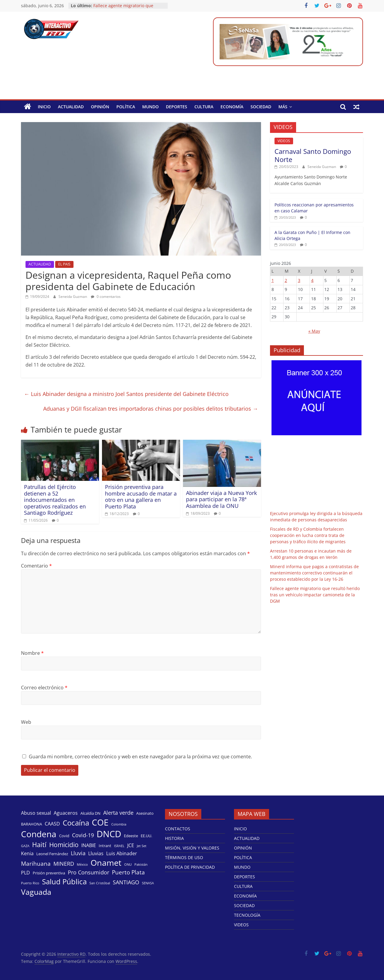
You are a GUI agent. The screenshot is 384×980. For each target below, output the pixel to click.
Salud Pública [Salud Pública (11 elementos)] (64, 881)
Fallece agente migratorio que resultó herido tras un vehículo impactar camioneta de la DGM (315, 595)
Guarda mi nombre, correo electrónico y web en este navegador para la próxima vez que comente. (140, 757)
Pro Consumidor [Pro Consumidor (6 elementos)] (88, 872)
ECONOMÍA (232, 107)
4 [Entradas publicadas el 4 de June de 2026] (312, 280)
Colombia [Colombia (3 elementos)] (119, 824)
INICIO (44, 107)
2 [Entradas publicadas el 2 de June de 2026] (286, 280)
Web (26, 722)
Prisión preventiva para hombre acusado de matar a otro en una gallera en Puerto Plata (141, 497)
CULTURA (204, 107)
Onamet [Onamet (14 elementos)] (106, 863)
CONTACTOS (178, 829)
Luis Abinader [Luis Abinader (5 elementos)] (122, 853)
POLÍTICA (126, 107)
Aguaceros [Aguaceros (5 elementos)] (66, 813)
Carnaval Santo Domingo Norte (313, 155)
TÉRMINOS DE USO (184, 857)
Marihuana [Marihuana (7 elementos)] (36, 864)
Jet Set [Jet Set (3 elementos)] (142, 846)
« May (314, 331)
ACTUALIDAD (71, 107)
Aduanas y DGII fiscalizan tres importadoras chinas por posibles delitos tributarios (151, 409)
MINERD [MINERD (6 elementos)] (64, 864)
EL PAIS (64, 264)
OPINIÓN (100, 107)
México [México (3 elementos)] (82, 865)
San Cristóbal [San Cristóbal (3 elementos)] (100, 883)
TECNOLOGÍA (247, 915)
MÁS (283, 107)
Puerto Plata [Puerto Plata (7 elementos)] (128, 872)
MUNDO (150, 107)
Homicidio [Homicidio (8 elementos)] (64, 845)
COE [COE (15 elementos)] (100, 822)
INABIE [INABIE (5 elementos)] (89, 845)
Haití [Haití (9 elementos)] (39, 845)
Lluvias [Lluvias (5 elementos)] (96, 853)
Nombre (32, 653)
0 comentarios (106, 297)
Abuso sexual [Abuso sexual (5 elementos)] (36, 813)
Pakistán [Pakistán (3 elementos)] (141, 865)
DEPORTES (177, 107)
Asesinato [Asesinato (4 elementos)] (145, 813)
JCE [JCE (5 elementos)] (131, 845)
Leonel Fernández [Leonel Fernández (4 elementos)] (52, 854)
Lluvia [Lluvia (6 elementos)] (78, 853)
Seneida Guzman (73, 297)
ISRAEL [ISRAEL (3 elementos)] (119, 846)
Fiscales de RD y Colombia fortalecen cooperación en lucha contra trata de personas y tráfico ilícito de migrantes (308, 535)
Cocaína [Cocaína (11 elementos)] (76, 823)
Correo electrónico (44, 688)
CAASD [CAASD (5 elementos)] (52, 824)
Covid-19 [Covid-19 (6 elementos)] (83, 835)
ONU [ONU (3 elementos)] (128, 865)
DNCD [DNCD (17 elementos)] (109, 834)
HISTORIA (174, 838)
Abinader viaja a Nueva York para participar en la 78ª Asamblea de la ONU (221, 499)
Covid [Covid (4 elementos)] (64, 836)
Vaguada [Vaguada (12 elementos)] (36, 892)
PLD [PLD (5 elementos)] (25, 873)
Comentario (36, 566)
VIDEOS (284, 141)
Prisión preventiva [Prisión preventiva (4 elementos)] (49, 873)
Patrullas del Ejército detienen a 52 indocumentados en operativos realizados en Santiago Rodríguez (55, 500)
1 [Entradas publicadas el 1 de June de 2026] (273, 280)
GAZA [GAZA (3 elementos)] (25, 846)
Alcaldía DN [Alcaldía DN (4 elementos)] (90, 813)
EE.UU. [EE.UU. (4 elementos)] (146, 836)
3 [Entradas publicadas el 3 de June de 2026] (299, 280)
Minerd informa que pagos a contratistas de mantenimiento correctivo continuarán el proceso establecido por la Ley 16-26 (314, 573)
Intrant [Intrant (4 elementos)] (105, 846)
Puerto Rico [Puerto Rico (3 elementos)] (30, 883)
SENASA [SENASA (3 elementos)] (148, 883)
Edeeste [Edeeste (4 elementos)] (131, 836)
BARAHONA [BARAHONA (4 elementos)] (31, 824)
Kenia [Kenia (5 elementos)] (27, 853)
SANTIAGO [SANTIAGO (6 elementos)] (126, 882)
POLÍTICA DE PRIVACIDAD (190, 867)
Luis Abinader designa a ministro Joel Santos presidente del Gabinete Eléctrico (126, 394)
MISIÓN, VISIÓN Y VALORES (192, 848)
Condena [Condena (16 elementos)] (39, 834)
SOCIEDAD (261, 107)
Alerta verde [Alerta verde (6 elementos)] (118, 813)
